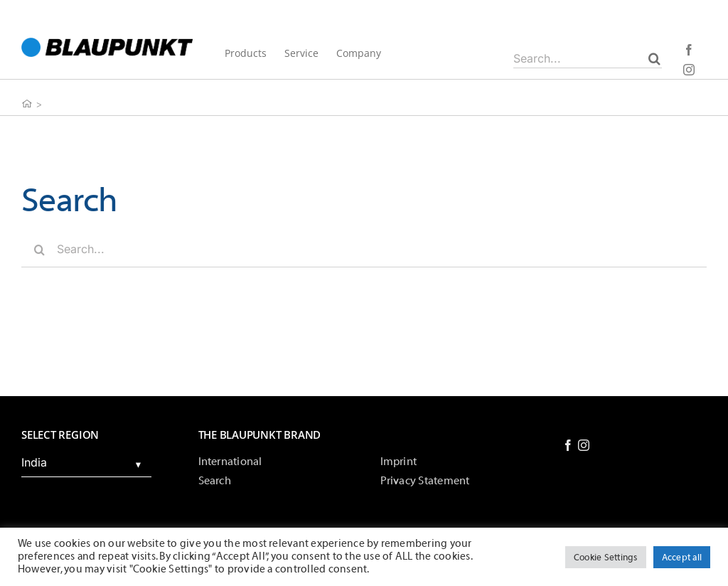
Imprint (399, 462)
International (230, 462)
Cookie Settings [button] (606, 557)
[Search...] (588, 58)
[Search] (654, 58)
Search (215, 481)
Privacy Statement (425, 481)
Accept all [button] (682, 557)
